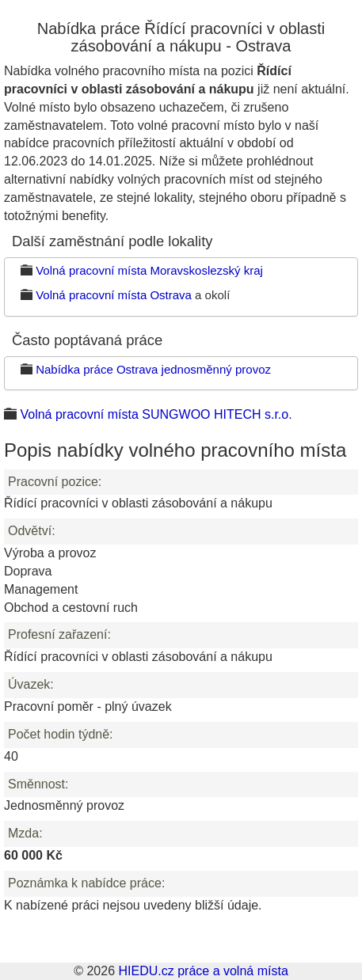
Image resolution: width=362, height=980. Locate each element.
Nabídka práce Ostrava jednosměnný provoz (153, 369)
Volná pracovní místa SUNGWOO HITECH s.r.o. (156, 414)
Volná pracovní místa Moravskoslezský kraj (149, 270)
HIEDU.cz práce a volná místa (203, 971)
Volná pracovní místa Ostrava (114, 295)
